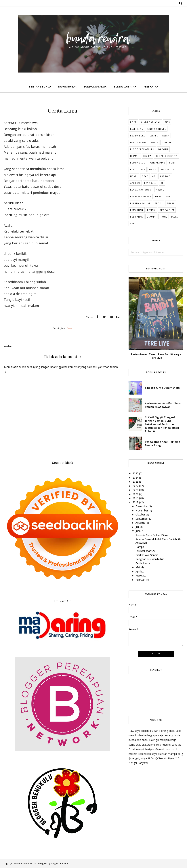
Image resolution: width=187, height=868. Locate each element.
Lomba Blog (138, 163)
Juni (138, 531)
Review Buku (138, 136)
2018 (136, 502)
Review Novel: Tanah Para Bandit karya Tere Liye (156, 356)
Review (147, 156)
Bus (143, 169)
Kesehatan (137, 129)
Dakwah (163, 149)
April (138, 571)
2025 (136, 473)
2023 (136, 482)
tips (167, 122)
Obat (145, 176)
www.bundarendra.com (25, 863)
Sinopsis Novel (157, 129)
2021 (136, 490)
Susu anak (137, 217)
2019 (136, 498)
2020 (136, 494)
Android (165, 176)
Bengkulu (150, 183)
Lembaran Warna (141, 196)
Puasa (171, 203)
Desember (142, 506)
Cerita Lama (143, 563)
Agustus (140, 523)
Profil (159, 203)
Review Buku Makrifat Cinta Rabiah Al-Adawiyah (163, 405)
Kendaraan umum (141, 190)
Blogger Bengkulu (142, 149)
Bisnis (154, 142)
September (142, 519)
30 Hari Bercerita (166, 156)
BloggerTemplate (59, 863)
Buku (133, 169)
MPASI (159, 196)
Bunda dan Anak (150, 122)
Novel (134, 176)
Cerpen (154, 136)
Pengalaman (157, 163)
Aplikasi (135, 183)
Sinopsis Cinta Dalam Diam (162, 388)
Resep (166, 136)
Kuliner (161, 190)
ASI (154, 176)
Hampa (140, 547)
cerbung (167, 142)
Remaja (151, 210)
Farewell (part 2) (145, 551)
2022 (136, 486)
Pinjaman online (140, 203)
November (142, 510)
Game (152, 169)
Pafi (169, 196)
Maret (139, 575)
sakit (133, 223)
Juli (137, 527)
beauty (151, 217)
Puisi (172, 163)
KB (162, 183)
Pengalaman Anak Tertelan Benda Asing (163, 443)
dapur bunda (138, 142)
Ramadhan (137, 210)
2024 (136, 478)
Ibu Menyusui (168, 169)
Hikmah (135, 156)
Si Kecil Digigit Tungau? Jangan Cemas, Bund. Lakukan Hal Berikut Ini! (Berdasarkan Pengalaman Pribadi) (162, 424)
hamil (164, 217)
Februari (140, 580)
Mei (138, 567)
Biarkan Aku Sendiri (147, 555)
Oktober (140, 514)
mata (174, 217)
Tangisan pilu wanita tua (150, 559)
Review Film (167, 210)
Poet (69, 328)
